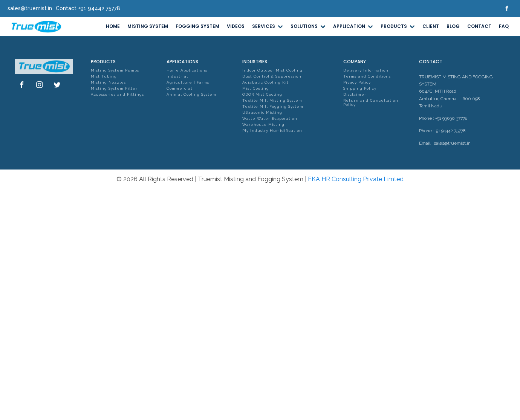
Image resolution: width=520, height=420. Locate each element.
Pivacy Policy (357, 82)
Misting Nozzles (108, 82)
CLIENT (431, 26)
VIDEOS (236, 26)
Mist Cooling (256, 88)
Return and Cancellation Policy (371, 102)
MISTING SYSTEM (148, 26)
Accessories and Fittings (117, 94)
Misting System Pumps (115, 70)
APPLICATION (353, 26)
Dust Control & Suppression (272, 76)
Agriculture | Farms (188, 82)
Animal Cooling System (191, 94)
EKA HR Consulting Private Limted (356, 179)
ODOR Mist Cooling (262, 94)
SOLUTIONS (308, 26)
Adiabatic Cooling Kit (265, 82)
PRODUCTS (398, 26)
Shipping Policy (360, 88)
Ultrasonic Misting (262, 112)
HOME (113, 26)
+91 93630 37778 (451, 118)
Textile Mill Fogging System (273, 106)
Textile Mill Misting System (272, 100)
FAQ (504, 26)
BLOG (453, 26)
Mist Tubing (104, 76)
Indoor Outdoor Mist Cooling (272, 70)
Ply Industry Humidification (272, 131)
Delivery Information (366, 70)
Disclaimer (355, 94)
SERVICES (268, 26)
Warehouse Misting (263, 124)
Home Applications (187, 70)
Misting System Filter (114, 88)
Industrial (177, 76)
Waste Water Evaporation (270, 118)
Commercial (179, 88)
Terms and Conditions (367, 76)
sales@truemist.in (452, 143)
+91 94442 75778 (450, 131)
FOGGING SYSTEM (197, 26)
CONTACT (479, 26)
